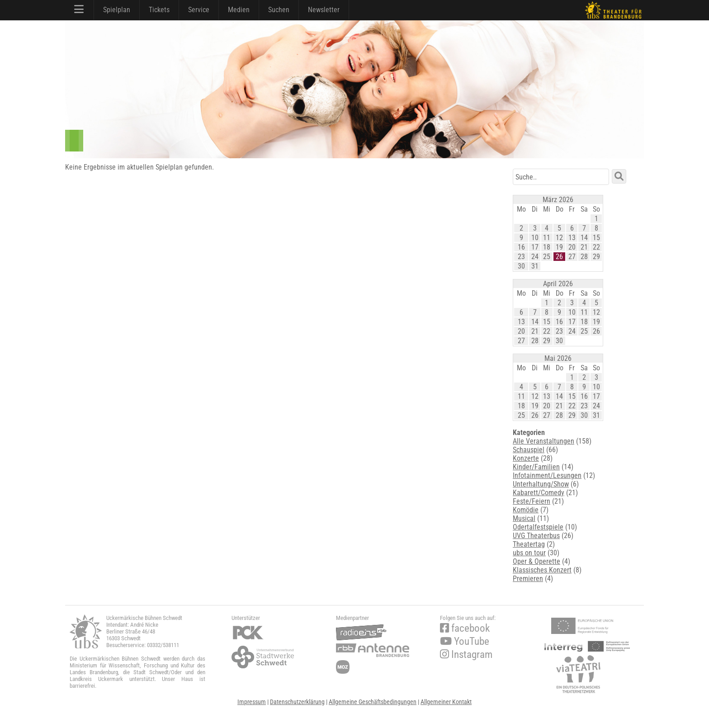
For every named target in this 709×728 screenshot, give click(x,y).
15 (596, 238)
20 (572, 247)
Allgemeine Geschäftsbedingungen (373, 702)
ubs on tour (529, 553)
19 (559, 247)
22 (596, 247)
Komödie (526, 510)
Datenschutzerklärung (297, 702)
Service (199, 10)
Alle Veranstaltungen (544, 441)
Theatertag (529, 544)
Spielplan (117, 10)
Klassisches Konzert (542, 570)
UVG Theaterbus (536, 536)
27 (572, 257)
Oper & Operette (536, 561)
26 (559, 257)
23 (521, 257)
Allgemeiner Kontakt (446, 702)
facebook (465, 628)
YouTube (465, 641)
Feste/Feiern (532, 501)
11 (547, 238)
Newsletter (324, 10)
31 (535, 266)
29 (596, 257)
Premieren (528, 579)
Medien (239, 10)
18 (547, 247)
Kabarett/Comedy (539, 493)
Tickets (159, 10)
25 (547, 257)
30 (521, 266)
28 (584, 257)
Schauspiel (529, 450)
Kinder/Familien (536, 467)
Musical (524, 518)
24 (535, 257)
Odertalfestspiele (538, 527)
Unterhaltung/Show (541, 484)
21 (584, 247)
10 (535, 238)
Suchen (279, 10)
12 (559, 238)
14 (584, 238)
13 (572, 238)
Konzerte (526, 458)
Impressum (252, 702)
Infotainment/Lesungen (547, 475)
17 (535, 247)
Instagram (466, 655)
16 (521, 247)
